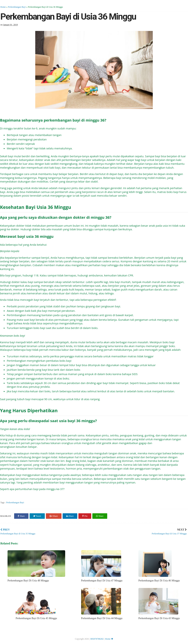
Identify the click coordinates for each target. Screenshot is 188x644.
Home (3, 7)
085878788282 (97, 639)
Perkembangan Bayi (17, 7)
